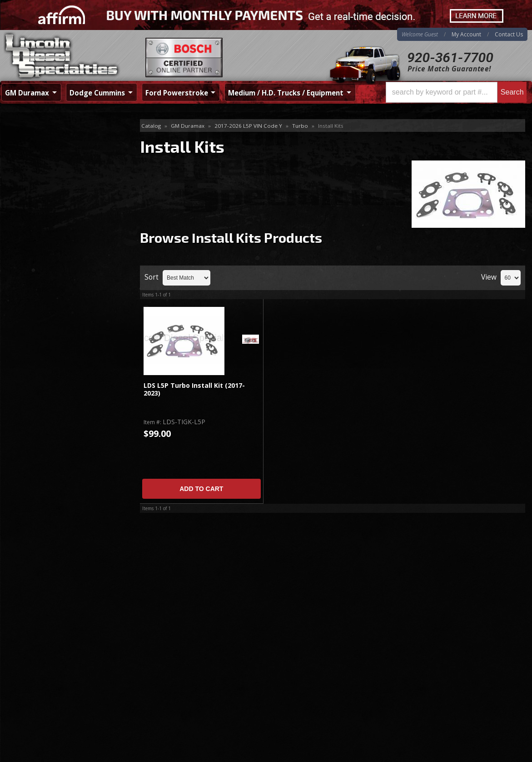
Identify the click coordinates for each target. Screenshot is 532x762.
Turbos (25, 170)
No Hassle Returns (56, 305)
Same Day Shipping (57, 253)
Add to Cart (201, 489)
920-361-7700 (450, 58)
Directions (49, 658)
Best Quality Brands (58, 279)
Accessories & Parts (44, 141)
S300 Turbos (33, 185)
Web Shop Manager (503, 753)
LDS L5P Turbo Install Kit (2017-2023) (194, 389)
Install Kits (32, 156)
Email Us (39, 354)
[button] (456, 92)
